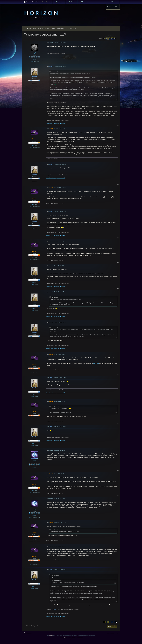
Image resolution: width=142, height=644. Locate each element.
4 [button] (111, 39)
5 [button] (113, 39)
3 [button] (110, 39)
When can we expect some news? (67, 28)
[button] (104, 39)
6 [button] (114, 39)
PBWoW (51, 636)
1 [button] (106, 39)
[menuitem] (59, 2)
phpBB (66, 637)
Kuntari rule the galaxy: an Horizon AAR (56, 123)
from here (96, 363)
